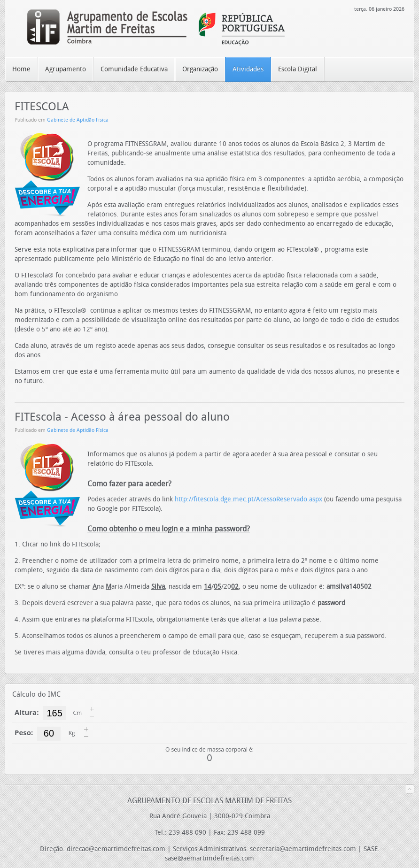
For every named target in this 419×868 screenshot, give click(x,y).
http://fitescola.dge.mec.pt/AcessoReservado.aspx (248, 499)
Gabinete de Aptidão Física (78, 120)
